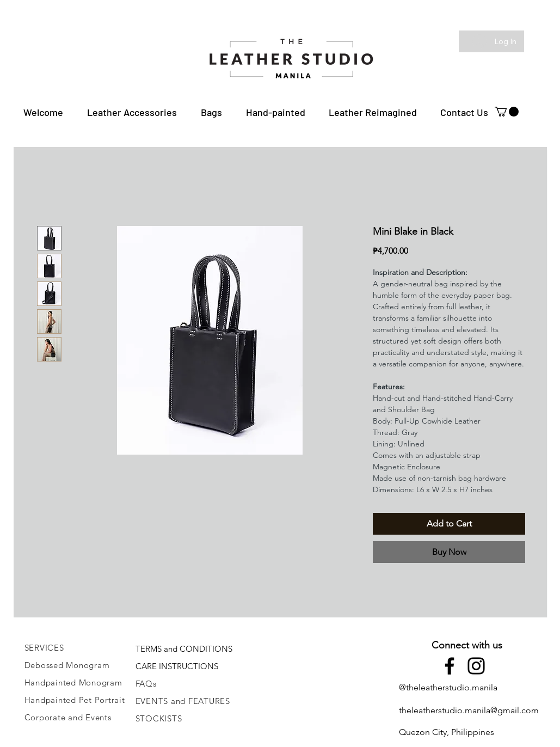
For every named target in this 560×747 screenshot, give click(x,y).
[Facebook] (450, 666)
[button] (132, 112)
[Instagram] (476, 666)
